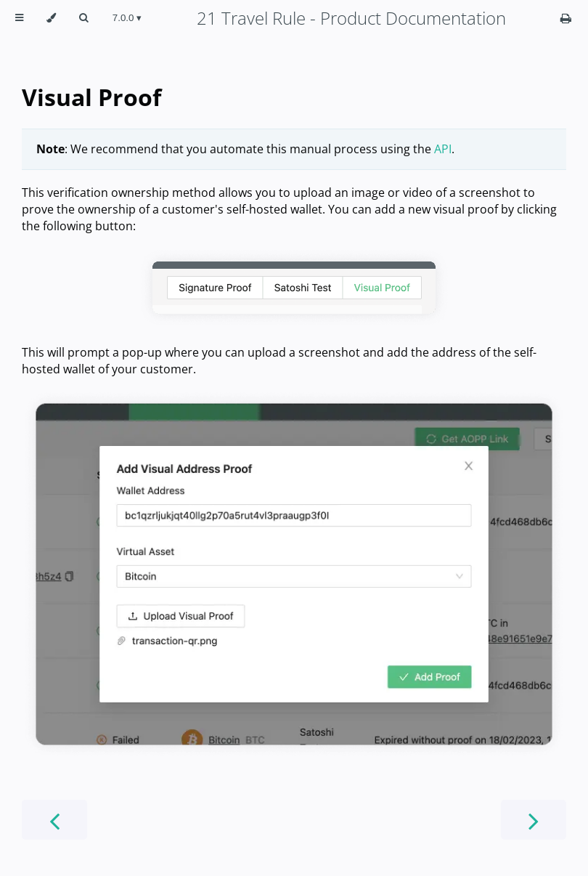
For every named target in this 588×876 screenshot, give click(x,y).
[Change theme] (51, 18)
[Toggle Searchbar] (83, 18)
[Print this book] (566, 18)
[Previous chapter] (54, 820)
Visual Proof (91, 97)
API (443, 149)
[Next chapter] (534, 820)
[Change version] (127, 18)
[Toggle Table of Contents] (19, 18)
